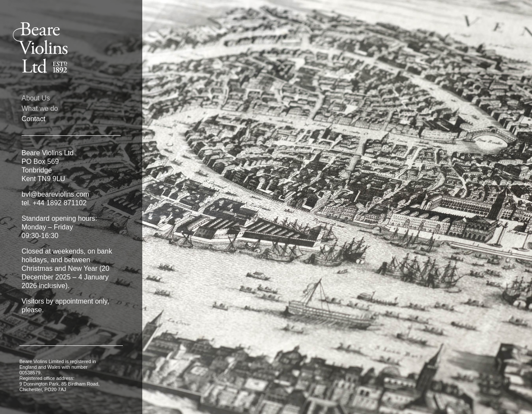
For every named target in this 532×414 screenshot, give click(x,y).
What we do (40, 109)
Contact (33, 119)
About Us (36, 98)
